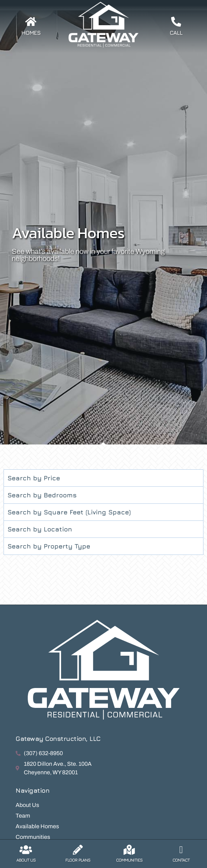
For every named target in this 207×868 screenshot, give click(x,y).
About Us (26, 860)
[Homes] (31, 22)
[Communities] (129, 850)
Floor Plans (78, 860)
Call (176, 33)
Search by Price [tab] (34, 478)
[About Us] (26, 850)
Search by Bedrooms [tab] (42, 495)
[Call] (176, 22)
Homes (31, 33)
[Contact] (181, 850)
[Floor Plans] (78, 850)
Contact (181, 860)
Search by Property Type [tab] (49, 546)
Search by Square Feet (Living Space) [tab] (69, 512)
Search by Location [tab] (40, 529)
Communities (129, 860)
